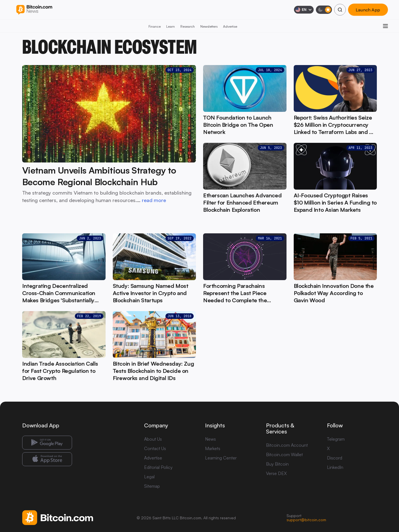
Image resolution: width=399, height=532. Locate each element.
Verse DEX (276, 473)
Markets (213, 448)
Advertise (230, 26)
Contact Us (155, 448)
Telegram (336, 439)
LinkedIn (335, 467)
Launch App (368, 10)
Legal (149, 477)
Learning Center (221, 458)
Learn (171, 26)
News (210, 439)
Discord (335, 458)
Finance (155, 26)
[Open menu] (385, 26)
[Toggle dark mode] (324, 10)
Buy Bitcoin (277, 464)
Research (188, 26)
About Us (153, 439)
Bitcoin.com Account (287, 445)
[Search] (340, 10)
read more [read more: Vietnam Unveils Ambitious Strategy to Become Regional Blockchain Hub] (154, 200)
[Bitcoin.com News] (34, 10)
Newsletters (209, 26)
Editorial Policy (158, 467)
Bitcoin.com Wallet (284, 454)
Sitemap (152, 486)
